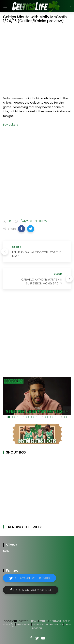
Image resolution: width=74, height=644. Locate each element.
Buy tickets (10, 125)
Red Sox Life (23, 625)
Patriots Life (40, 625)
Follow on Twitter (32, 578)
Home (34, 621)
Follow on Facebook (33, 590)
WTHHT (44, 621)
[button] (22, 229)
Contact (55, 621)
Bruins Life (56, 625)
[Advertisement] (37, 176)
